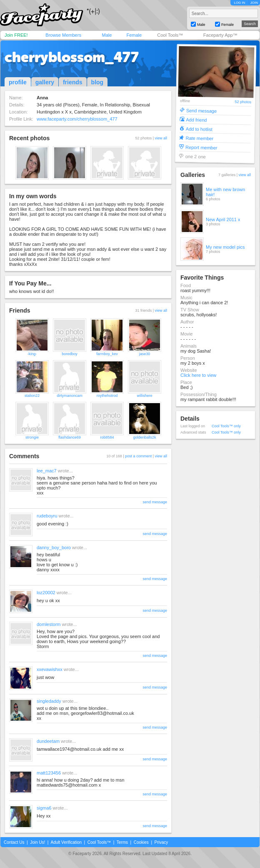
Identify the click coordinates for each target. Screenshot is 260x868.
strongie (32, 437)
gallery (45, 82)
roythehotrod (107, 396)
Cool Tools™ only (226, 426)
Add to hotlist (199, 129)
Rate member (199, 138)
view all (161, 138)
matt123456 (49, 773)
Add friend (196, 120)
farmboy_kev (107, 354)
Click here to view (198, 375)
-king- (32, 354)
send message (155, 502)
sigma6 (44, 808)
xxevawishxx (50, 669)
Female (134, 35)
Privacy (161, 842)
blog (97, 82)
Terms (122, 842)
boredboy (70, 354)
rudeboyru (47, 516)
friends (73, 82)
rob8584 (107, 437)
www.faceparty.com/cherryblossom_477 (77, 119)
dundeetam (48, 741)
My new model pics (225, 247)
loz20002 (46, 593)
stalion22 (32, 396)
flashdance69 (70, 437)
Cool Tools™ (170, 35)
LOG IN (239, 3)
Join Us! (37, 842)
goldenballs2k (144, 437)
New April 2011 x (223, 220)
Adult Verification (66, 842)
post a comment (138, 456)
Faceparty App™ (220, 35)
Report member (201, 147)
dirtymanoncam (70, 396)
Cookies (141, 842)
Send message (202, 110)
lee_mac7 (47, 471)
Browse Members (63, 35)
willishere (144, 396)
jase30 (145, 354)
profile (18, 82)
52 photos (243, 102)
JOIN (254, 3)
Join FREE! (16, 35)
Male (107, 35)
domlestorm (49, 624)
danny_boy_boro (54, 548)
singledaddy (49, 701)
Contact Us (14, 842)
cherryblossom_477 (72, 57)
